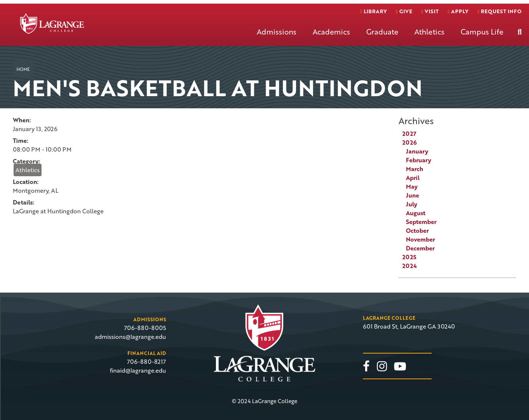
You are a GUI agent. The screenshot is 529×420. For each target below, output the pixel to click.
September (421, 222)
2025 (409, 257)
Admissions (277, 32)
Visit (430, 11)
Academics (331, 32)
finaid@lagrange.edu (138, 370)
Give (404, 11)
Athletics (429, 32)
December (420, 248)
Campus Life (482, 32)
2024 (410, 266)
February (419, 160)
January (417, 151)
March (415, 169)
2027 (409, 134)
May (412, 187)
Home (23, 69)
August (416, 213)
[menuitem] (277, 37)
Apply (458, 11)
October (417, 231)
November (420, 239)
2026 (409, 142)
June (413, 195)
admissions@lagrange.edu (130, 337)
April (413, 178)
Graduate (382, 32)
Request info (499, 11)
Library (373, 11)
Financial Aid (147, 353)
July (412, 204)
